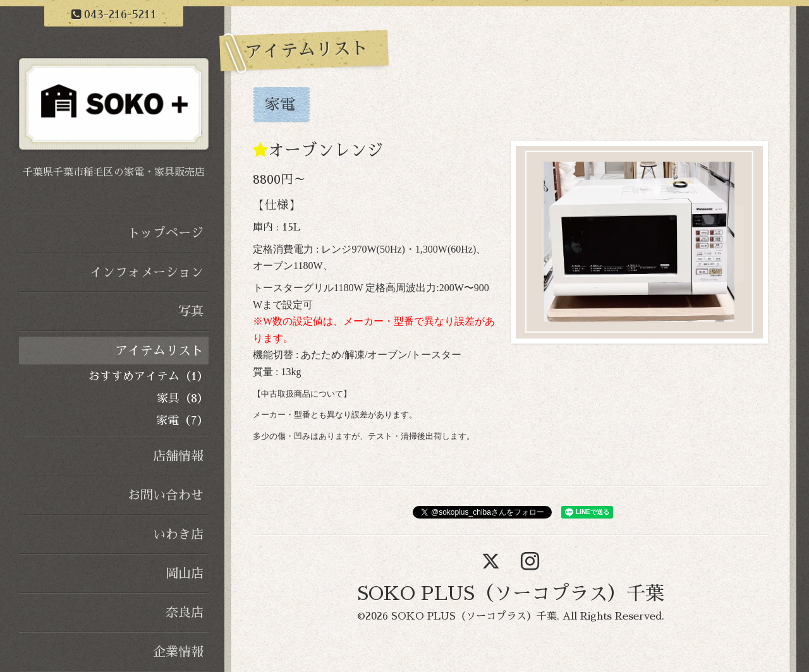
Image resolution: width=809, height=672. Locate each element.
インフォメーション (147, 272)
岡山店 (185, 573)
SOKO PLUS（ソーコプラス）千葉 (511, 594)
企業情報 (178, 652)
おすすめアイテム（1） (149, 376)
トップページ (166, 233)
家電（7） (182, 421)
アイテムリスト (159, 351)
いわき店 (178, 534)
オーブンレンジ (325, 150)
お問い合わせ (166, 495)
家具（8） (183, 399)
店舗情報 (178, 456)
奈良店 (185, 613)
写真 (191, 311)
